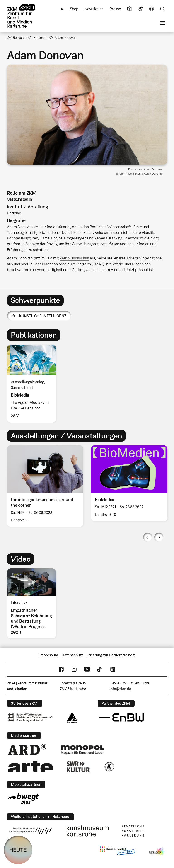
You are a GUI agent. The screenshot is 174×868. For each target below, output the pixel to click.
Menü (162, 23)
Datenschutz (72, 655)
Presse (115, 9)
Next (159, 537)
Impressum (49, 655)
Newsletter (94, 9)
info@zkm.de (120, 689)
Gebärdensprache (141, 9)
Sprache (152, 9)
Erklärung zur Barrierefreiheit (110, 655)
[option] (33, 384)
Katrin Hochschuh (74, 258)
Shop (74, 9)
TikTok (100, 669)
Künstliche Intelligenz (43, 316)
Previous (148, 537)
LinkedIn (113, 669)
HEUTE (18, 850)
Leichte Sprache (130, 9)
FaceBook (61, 669)
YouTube (87, 669)
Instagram (74, 669)
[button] (87, 115)
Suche (162, 9)
